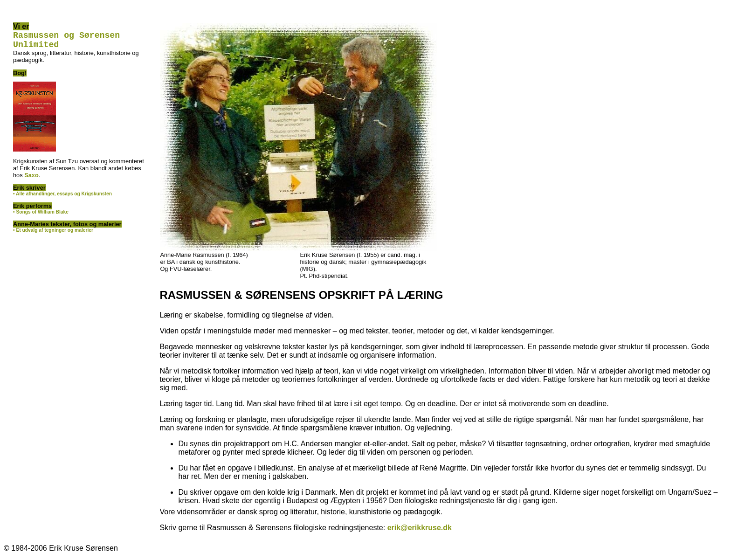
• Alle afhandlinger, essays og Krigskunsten (62, 197)
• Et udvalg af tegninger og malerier (53, 234)
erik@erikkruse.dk (420, 528)
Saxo (31, 179)
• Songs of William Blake (41, 216)
